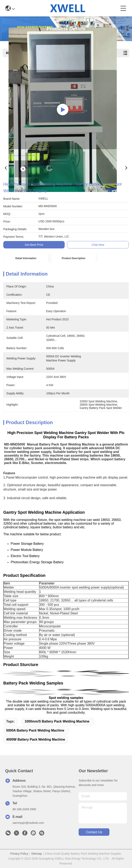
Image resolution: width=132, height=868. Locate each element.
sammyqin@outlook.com (28, 823)
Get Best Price (34, 245)
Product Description (74, 258)
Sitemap (36, 854)
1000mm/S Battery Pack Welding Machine (57, 721)
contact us (94, 832)
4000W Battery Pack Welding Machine (36, 739)
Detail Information (26, 258)
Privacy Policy (19, 854)
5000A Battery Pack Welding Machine (35, 730)
